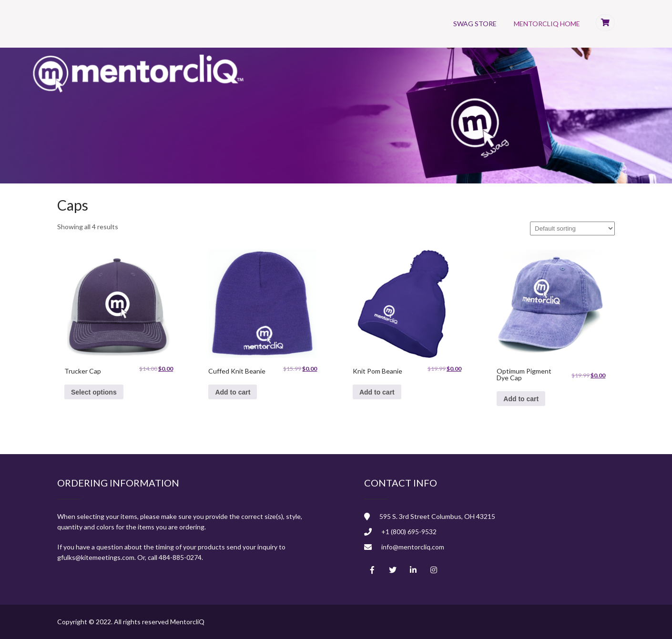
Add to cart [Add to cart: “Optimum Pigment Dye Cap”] (521, 399)
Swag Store (475, 24)
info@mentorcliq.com (413, 547)
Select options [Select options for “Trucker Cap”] (94, 392)
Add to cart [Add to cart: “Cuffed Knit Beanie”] (233, 392)
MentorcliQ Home (547, 24)
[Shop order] (572, 228)
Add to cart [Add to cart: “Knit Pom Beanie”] (377, 392)
